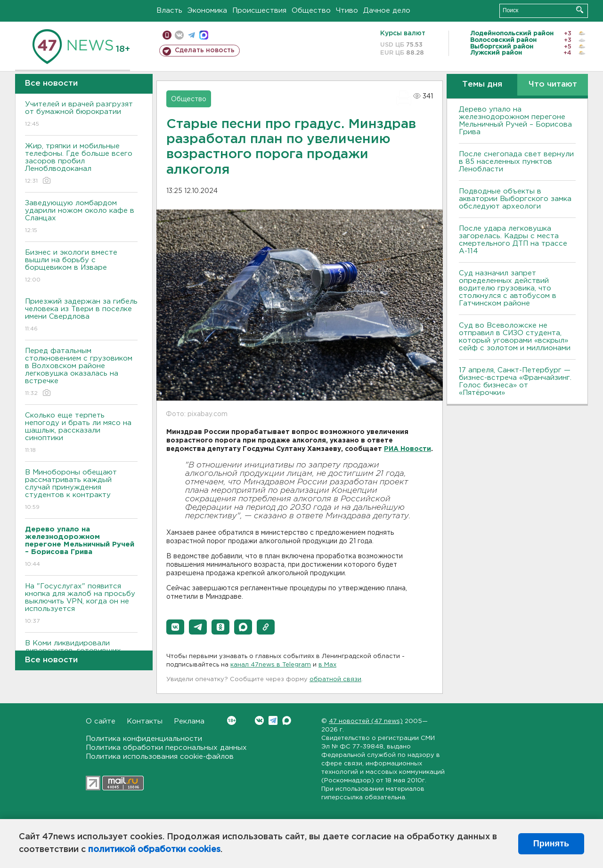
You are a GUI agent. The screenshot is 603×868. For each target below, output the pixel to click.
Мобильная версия (167, 35)
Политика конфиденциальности (144, 739)
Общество (311, 11)
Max (287, 720)
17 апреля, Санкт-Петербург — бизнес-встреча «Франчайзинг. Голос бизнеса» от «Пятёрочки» (515, 382)
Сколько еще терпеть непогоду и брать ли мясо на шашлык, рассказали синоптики (81, 433)
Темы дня (482, 84)
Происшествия (259, 11)
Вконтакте (232, 720)
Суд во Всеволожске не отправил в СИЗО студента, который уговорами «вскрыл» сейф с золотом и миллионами (515, 337)
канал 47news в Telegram (271, 665)
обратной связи (335, 679)
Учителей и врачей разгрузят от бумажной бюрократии (81, 115)
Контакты (145, 721)
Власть (169, 11)
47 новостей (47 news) (366, 721)
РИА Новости (407, 449)
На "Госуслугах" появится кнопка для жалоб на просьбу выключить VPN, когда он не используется (81, 604)
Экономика (207, 11)
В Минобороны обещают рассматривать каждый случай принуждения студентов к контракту (81, 490)
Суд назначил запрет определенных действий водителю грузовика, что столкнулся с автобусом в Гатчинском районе (508, 288)
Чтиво (347, 11)
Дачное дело (387, 11)
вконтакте (179, 35)
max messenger (204, 35)
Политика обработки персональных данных (166, 748)
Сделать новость (205, 50)
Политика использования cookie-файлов (160, 757)
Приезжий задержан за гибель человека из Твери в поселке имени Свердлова (81, 316)
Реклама (189, 721)
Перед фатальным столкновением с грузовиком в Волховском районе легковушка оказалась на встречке (81, 373)
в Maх (327, 665)
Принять (551, 844)
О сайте (101, 721)
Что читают (553, 84)
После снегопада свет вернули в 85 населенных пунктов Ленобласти (516, 162)
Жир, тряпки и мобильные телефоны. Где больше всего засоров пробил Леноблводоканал (81, 164)
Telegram (273, 720)
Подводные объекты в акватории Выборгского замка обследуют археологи (515, 199)
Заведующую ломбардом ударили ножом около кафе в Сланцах (81, 217)
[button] (175, 627)
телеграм (191, 35)
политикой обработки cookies (154, 850)
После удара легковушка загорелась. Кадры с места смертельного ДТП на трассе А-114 (513, 240)
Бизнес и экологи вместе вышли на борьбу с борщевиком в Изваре (81, 267)
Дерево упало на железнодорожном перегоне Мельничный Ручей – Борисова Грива (515, 121)
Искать (580, 10)
